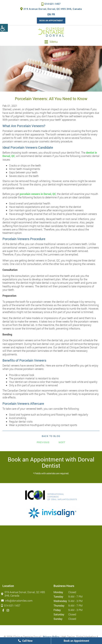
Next (62, 442)
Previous (43, 442)
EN (49, 14)
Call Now (25, 641)
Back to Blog (51, 436)
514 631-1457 (51, 4)
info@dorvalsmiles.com (17, 601)
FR (53, 14)
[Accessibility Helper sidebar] (4, 28)
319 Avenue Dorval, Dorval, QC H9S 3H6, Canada (51, 9)
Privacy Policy (51, 637)
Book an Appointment (51, 20)
